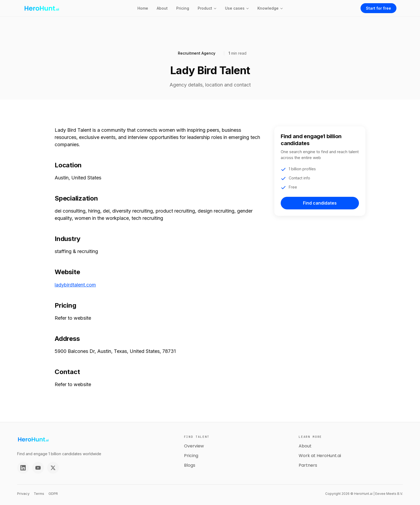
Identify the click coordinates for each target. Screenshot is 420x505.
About (162, 8)
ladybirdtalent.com (75, 285)
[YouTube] (38, 468)
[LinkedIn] (23, 468)
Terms (39, 493)
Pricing (183, 8)
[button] (207, 8)
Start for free (378, 8)
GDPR (53, 493)
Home (143, 8)
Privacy (23, 493)
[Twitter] (53, 468)
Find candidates (320, 203)
